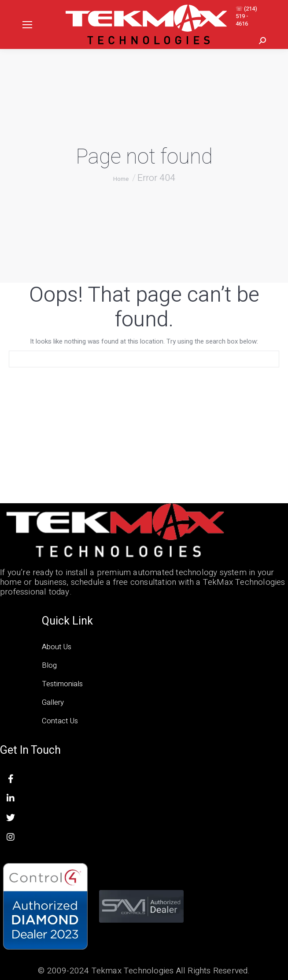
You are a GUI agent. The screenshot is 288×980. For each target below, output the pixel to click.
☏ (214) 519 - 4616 (246, 16)
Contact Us (60, 721)
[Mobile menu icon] (27, 25)
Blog (49, 665)
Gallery (53, 702)
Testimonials (62, 684)
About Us (57, 647)
